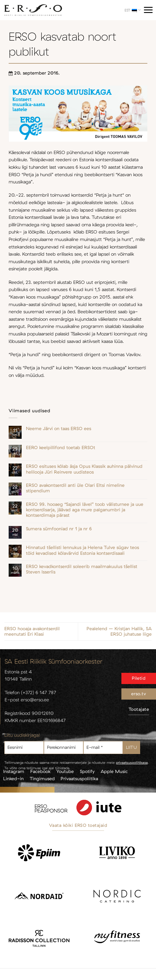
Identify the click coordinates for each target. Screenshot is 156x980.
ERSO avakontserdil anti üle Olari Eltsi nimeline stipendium (75, 488)
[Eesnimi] (24, 748)
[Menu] (148, 10)
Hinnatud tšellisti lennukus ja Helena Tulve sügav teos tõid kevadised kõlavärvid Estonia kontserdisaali (82, 550)
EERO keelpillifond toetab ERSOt (61, 448)
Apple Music (114, 771)
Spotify (87, 771)
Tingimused (42, 778)
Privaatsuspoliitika (79, 778)
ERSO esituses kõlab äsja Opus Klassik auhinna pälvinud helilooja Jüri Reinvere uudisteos (84, 469)
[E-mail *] (103, 748)
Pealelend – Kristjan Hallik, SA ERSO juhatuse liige (119, 631)
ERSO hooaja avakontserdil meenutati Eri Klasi (32, 631)
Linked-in (13, 778)
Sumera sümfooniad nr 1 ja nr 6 (59, 529)
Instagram (14, 771)
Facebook (40, 771)
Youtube (65, 771)
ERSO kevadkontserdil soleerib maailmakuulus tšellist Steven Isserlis (82, 569)
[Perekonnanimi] (64, 748)
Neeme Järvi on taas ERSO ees (59, 429)
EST (133, 10)
